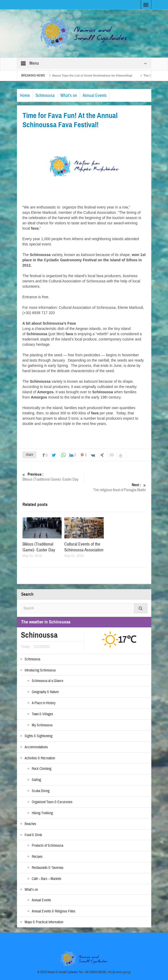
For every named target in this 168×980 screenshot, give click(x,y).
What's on (69, 95)
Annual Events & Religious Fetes (54, 911)
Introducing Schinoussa (40, 670)
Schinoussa (45, 95)
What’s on (31, 890)
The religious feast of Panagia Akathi (115, 487)
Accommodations (36, 747)
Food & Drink (33, 835)
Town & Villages (42, 714)
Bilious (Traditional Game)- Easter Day (53, 477)
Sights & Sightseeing (38, 736)
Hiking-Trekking (42, 813)
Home (25, 95)
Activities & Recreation (40, 758)
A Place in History (44, 703)
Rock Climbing (42, 769)
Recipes (37, 857)
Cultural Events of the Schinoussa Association (84, 547)
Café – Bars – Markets (47, 879)
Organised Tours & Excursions (52, 802)
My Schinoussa (42, 725)
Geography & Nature (45, 692)
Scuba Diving (41, 791)
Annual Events (95, 95)
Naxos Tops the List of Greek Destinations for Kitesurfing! (96, 75)
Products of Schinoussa (47, 846)
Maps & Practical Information (44, 922)
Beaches (30, 824)
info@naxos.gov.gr (119, 972)
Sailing (36, 780)
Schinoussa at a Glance (47, 681)
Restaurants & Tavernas (48, 868)
